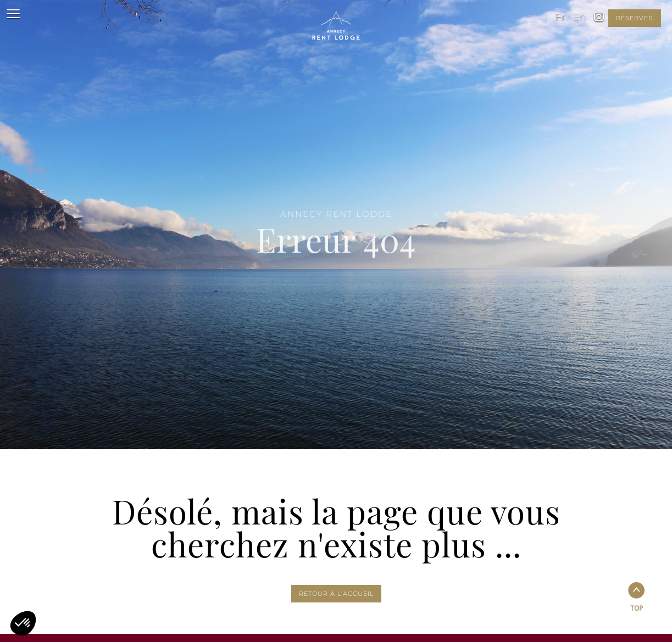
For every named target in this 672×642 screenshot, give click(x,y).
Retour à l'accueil (336, 594)
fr (560, 17)
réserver (635, 18)
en (580, 17)
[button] (23, 623)
